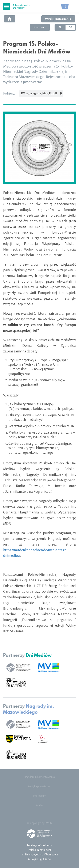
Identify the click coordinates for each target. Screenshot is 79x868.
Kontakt (40, 27)
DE (70, 27)
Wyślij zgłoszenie (58, 19)
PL (60, 27)
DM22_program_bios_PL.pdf (42, 93)
